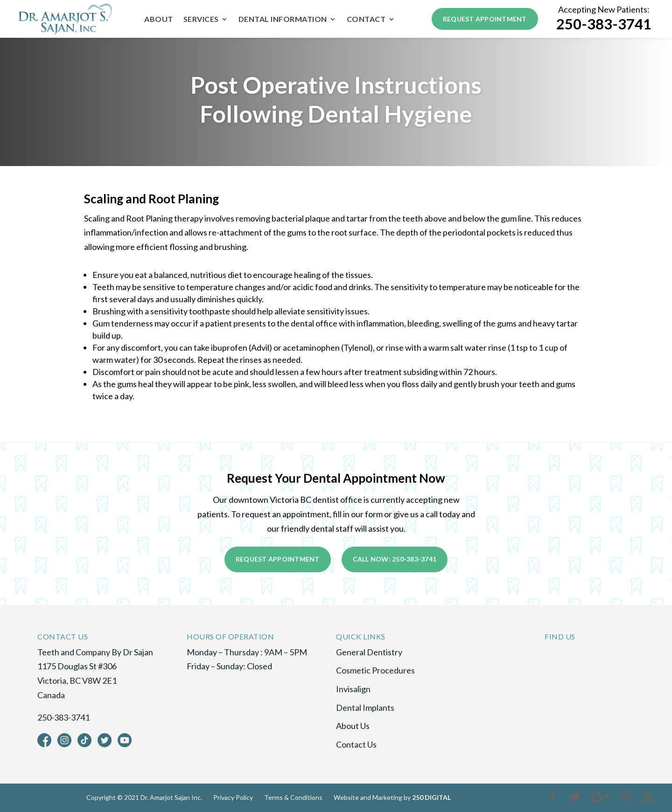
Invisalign (353, 689)
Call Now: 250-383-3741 (395, 559)
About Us (353, 726)
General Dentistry (369, 652)
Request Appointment (485, 19)
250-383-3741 (604, 24)
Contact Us (356, 744)
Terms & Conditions (293, 797)
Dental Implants (365, 708)
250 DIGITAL (431, 797)
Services (201, 20)
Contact (366, 20)
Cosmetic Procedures (375, 670)
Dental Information (283, 20)
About (159, 20)
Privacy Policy (233, 797)
